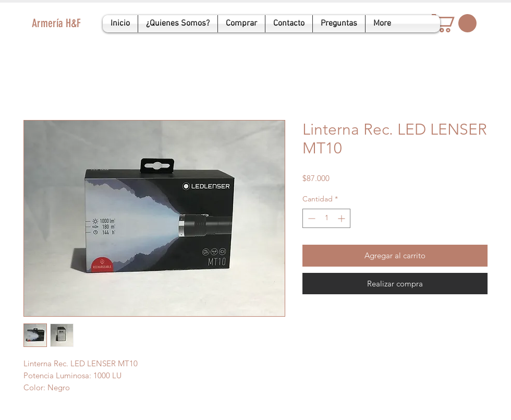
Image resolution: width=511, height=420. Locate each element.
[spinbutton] (326, 218)
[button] (454, 23)
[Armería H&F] (84, 24)
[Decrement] (311, 218)
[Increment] (342, 218)
